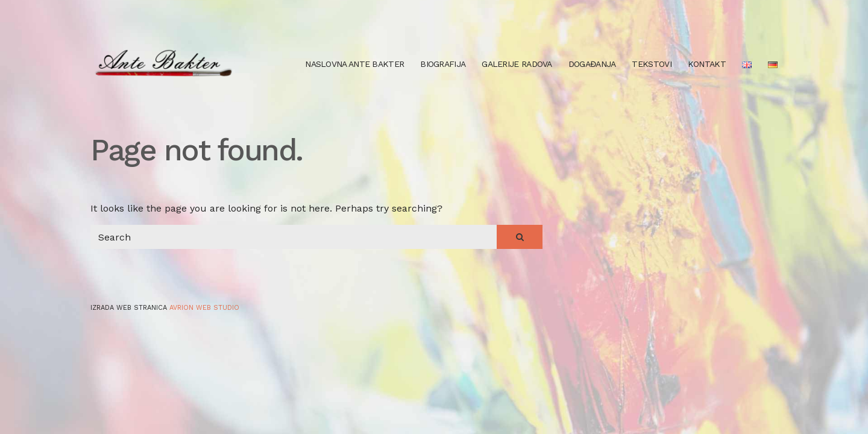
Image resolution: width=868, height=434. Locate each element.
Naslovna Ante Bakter (354, 64)
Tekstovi (651, 64)
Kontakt (707, 64)
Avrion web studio (204, 308)
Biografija (443, 64)
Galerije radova (517, 64)
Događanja (592, 64)
